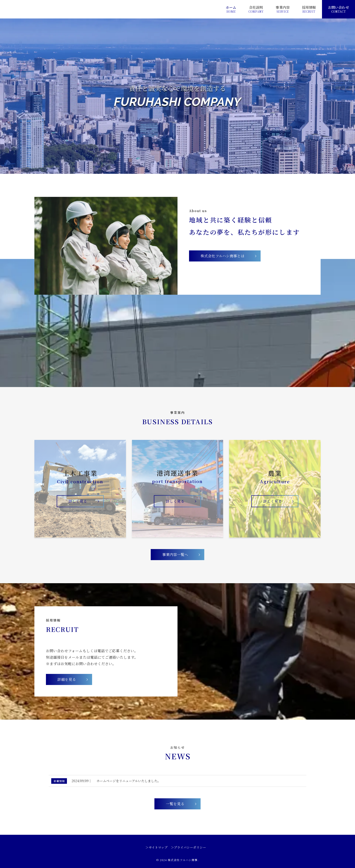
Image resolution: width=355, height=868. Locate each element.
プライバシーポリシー (190, 847)
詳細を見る (67, 679)
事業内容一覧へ (175, 554)
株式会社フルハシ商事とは (223, 256)
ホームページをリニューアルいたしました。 (129, 781)
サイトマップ (158, 847)
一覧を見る (175, 804)
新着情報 (59, 781)
